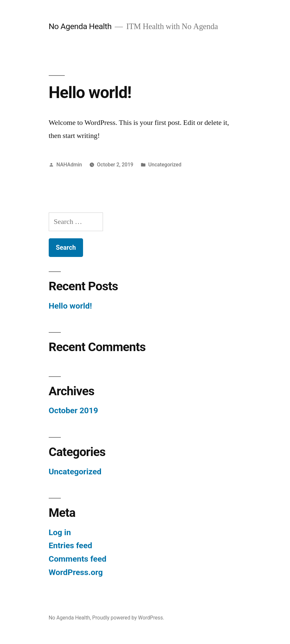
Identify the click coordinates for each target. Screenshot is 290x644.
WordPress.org (76, 572)
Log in (60, 532)
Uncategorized (165, 165)
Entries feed (70, 545)
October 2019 (73, 410)
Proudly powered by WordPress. (128, 618)
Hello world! (90, 93)
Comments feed (78, 559)
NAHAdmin (69, 165)
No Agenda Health (80, 26)
